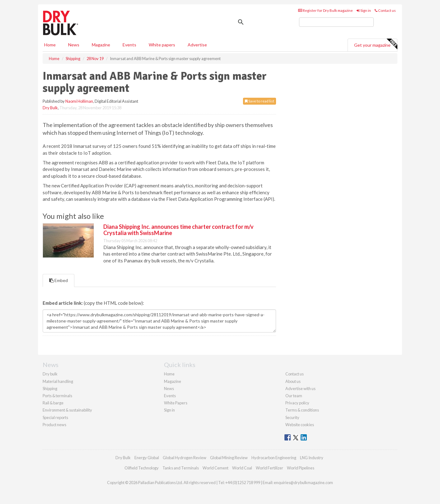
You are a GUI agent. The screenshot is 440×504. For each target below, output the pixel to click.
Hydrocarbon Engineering (274, 458)
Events (129, 45)
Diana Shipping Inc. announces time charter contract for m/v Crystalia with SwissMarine (178, 230)
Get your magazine (376, 44)
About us (293, 381)
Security (292, 417)
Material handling (58, 381)
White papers (162, 45)
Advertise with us (300, 389)
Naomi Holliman (79, 101)
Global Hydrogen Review (185, 458)
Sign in (364, 10)
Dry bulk (50, 374)
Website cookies (300, 425)
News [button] (74, 45)
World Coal (242, 468)
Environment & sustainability (67, 410)
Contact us (385, 10)
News (169, 389)
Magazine (101, 45)
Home (50, 45)
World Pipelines (301, 468)
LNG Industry (312, 458)
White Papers (176, 403)
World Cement (215, 468)
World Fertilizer (269, 468)
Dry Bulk (50, 108)
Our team (294, 396)
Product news (54, 425)
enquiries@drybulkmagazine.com (303, 483)
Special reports (55, 417)
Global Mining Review (229, 458)
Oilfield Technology (142, 468)
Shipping (50, 389)
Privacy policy (297, 403)
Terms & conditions (302, 410)
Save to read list (260, 101)
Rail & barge (53, 403)
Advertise (197, 45)
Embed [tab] (59, 280)
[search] (336, 22)
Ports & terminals (57, 396)
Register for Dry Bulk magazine (325, 10)
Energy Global (147, 458)
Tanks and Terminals (181, 468)
